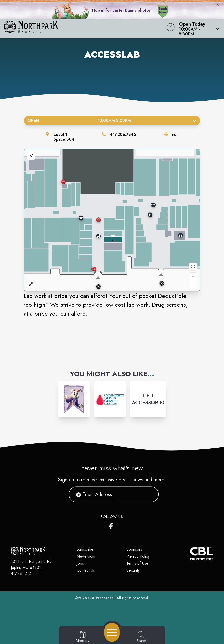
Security (133, 570)
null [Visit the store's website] (175, 134)
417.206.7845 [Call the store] (123, 134)
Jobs (80, 563)
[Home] (85, 29)
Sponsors (134, 549)
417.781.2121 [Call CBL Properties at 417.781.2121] (22, 573)
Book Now (163, 10)
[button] (198, 29)
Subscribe (85, 549)
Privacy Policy (138, 556)
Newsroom (86, 556)
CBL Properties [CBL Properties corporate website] (101, 598)
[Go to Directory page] (82, 637)
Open (112, 120)
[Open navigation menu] (112, 632)
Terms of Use (137, 563)
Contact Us (86, 570)
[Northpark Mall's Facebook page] (112, 525)
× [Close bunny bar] (218, 5)
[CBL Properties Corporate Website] (190, 554)
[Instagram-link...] (74, 399)
